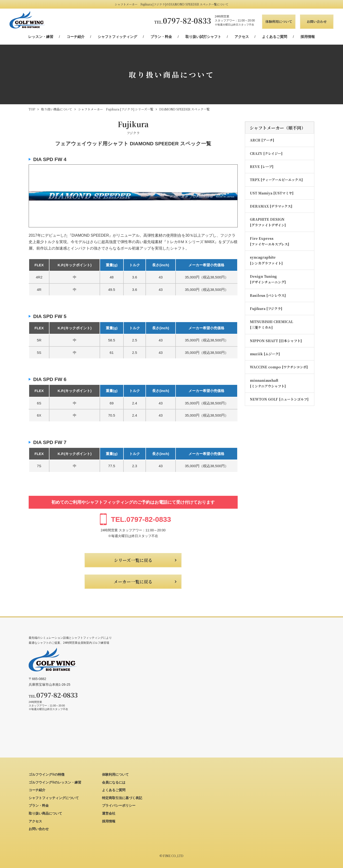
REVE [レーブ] (262, 166)
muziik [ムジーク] (265, 354)
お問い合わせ (317, 21)
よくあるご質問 (275, 37)
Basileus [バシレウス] (268, 295)
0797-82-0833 (183, 21)
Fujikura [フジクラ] (266, 308)
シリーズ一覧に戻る (133, 560)
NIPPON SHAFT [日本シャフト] (276, 341)
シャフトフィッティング (117, 37)
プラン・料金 (161, 37)
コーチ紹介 (76, 37)
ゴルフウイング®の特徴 (47, 774)
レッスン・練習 (41, 37)
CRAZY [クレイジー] (266, 153)
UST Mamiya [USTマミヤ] (272, 193)
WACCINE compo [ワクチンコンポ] (279, 367)
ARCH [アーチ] (262, 140)
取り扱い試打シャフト (203, 37)
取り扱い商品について (45, 813)
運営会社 (109, 813)
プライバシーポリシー (119, 805)
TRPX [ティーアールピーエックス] (276, 180)
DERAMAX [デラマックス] (271, 206)
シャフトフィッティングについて (54, 798)
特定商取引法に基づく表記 (122, 798)
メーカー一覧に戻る (133, 582)
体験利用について (279, 21)
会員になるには (114, 782)
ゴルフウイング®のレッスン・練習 (55, 782)
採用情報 (308, 37)
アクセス (242, 37)
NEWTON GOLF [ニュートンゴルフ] (279, 399)
